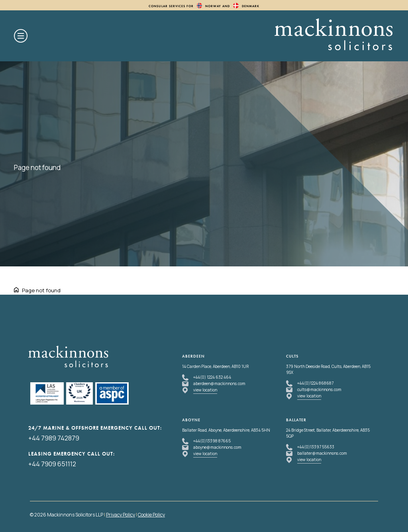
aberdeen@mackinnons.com (219, 383)
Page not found (41, 290)
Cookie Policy (151, 515)
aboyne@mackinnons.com (217, 447)
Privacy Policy (121, 515)
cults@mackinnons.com (319, 389)
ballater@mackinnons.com (322, 453)
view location (205, 390)
